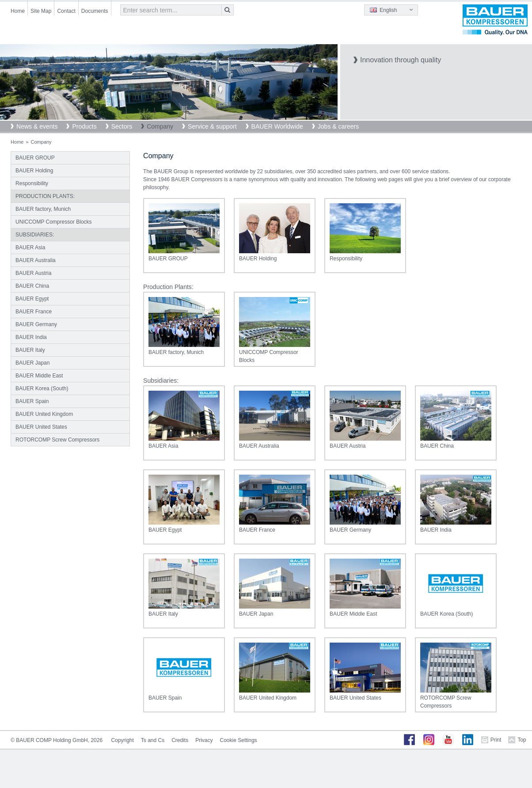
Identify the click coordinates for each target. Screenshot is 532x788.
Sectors (122, 126)
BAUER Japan (32, 363)
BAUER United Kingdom (44, 414)
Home (18, 11)
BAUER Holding (34, 171)
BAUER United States (41, 427)
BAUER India (31, 337)
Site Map (41, 11)
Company (160, 126)
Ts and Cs (153, 740)
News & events (37, 126)
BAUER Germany (36, 324)
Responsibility (32, 183)
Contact (66, 11)
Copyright (122, 740)
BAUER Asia (30, 247)
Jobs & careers (338, 126)
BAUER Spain (32, 401)
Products (84, 126)
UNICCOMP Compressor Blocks (53, 222)
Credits (180, 740)
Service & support (212, 126)
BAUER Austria (33, 273)
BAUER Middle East (39, 376)
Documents (95, 11)
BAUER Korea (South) (42, 388)
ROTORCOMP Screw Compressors (57, 440)
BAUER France (34, 312)
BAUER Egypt (32, 299)
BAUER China (32, 286)
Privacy (204, 740)
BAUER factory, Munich (43, 209)
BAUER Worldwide (277, 126)
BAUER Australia (36, 260)
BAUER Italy (30, 350)
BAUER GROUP (35, 158)
